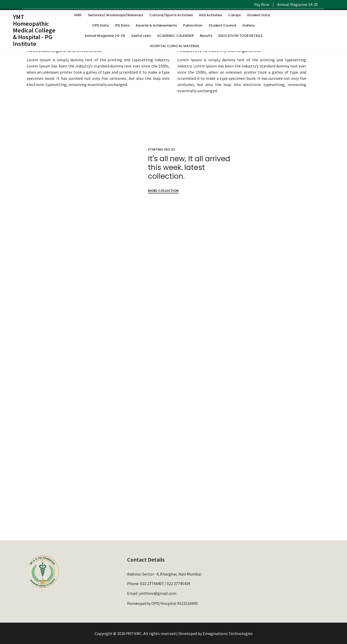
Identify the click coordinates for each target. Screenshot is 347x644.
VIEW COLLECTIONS (213, 416)
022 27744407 (152, 583)
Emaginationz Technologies (228, 633)
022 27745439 (179, 583)
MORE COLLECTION (163, 191)
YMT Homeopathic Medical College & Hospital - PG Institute (34, 30)
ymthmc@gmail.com (158, 593)
